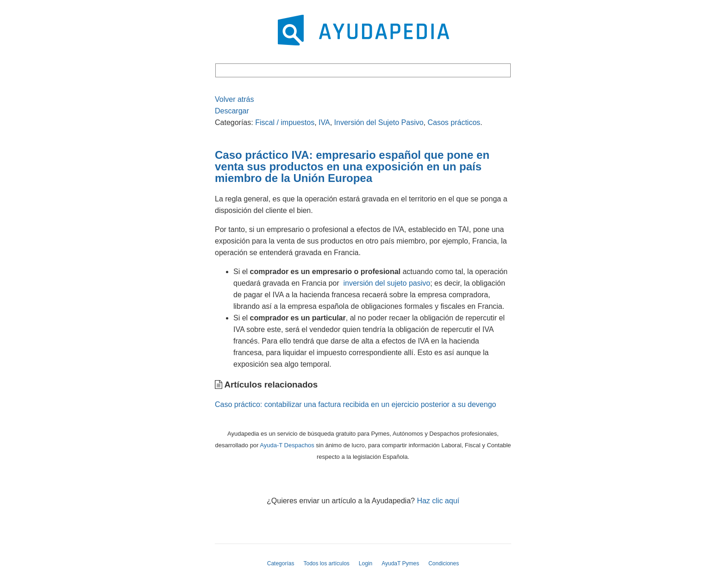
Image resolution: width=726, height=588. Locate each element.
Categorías (281, 563)
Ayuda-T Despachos (287, 445)
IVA (324, 122)
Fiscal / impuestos (285, 122)
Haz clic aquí (438, 501)
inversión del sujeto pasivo (387, 283)
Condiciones (444, 563)
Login (366, 563)
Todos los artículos (326, 563)
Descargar (232, 111)
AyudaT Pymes (400, 563)
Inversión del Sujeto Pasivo (379, 122)
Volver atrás (234, 99)
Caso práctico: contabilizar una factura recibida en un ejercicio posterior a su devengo (355, 404)
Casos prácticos (454, 122)
